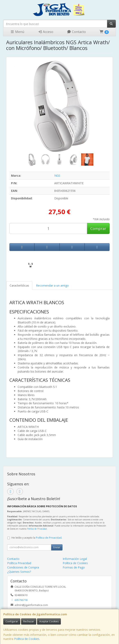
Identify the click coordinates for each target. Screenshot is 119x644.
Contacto (76, 32)
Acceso (46, 32)
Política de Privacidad (37, 529)
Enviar (57, 547)
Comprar (98, 228)
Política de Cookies (27, 639)
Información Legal (75, 559)
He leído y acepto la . (37, 538)
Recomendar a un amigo (52, 285)
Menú (17, 32)
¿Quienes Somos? (19, 572)
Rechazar (29, 621)
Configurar (12, 621)
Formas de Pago (74, 567)
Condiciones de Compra (23, 567)
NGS (57, 176)
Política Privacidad (19, 563)
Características (19, 285)
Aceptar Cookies (49, 621)
